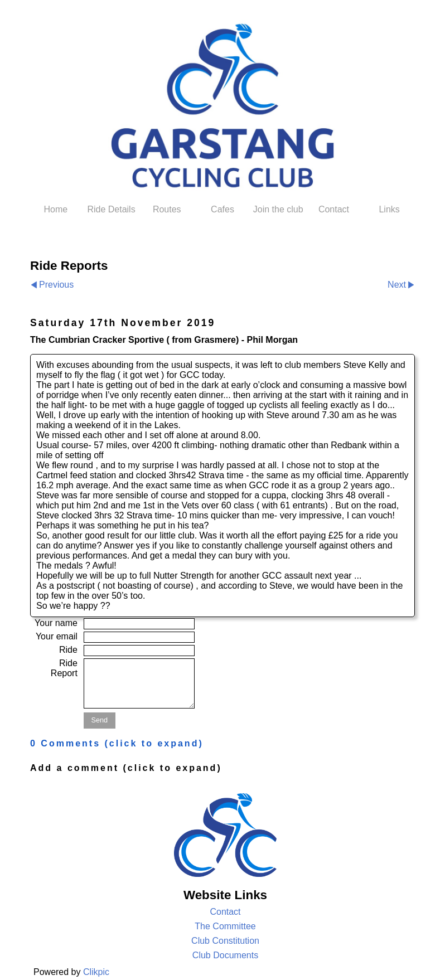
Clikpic (96, 972)
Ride (68, 650)
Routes (167, 209)
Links (389, 209)
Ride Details (111, 209)
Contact (334, 209)
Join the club (278, 209)
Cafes (223, 209)
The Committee (225, 926)
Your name (56, 623)
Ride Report (64, 668)
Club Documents (225, 955)
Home (56, 209)
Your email (57, 636)
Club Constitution (225, 941)
